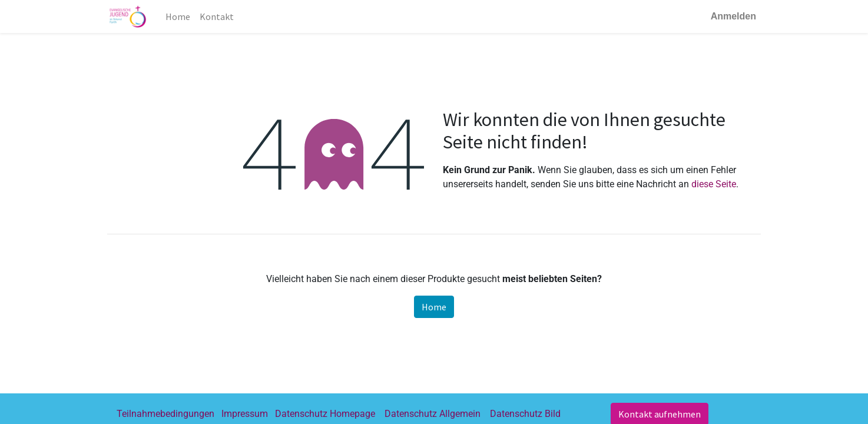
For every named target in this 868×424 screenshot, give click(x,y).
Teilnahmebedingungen (165, 414)
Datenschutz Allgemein (433, 414)
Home (434, 307)
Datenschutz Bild (525, 414)
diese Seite (714, 184)
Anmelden (733, 16)
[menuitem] (178, 16)
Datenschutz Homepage (325, 414)
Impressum (245, 414)
